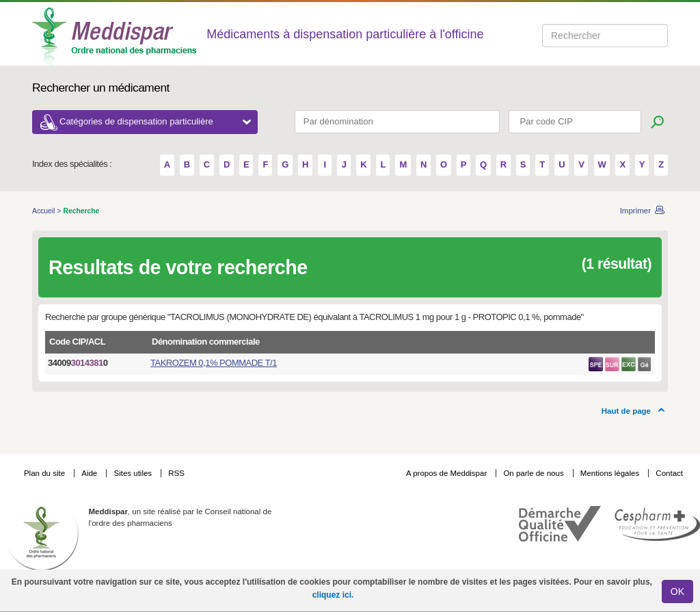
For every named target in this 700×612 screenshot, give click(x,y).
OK (677, 591)
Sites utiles (134, 473)
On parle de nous (533, 473)
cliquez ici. (333, 595)
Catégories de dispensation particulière (155, 121)
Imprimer (635, 211)
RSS (176, 473)
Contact (669, 473)
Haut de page (626, 411)
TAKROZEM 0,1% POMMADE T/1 (214, 363)
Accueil (44, 211)
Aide (90, 473)
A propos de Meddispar (446, 473)
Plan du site (45, 473)
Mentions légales (611, 473)
